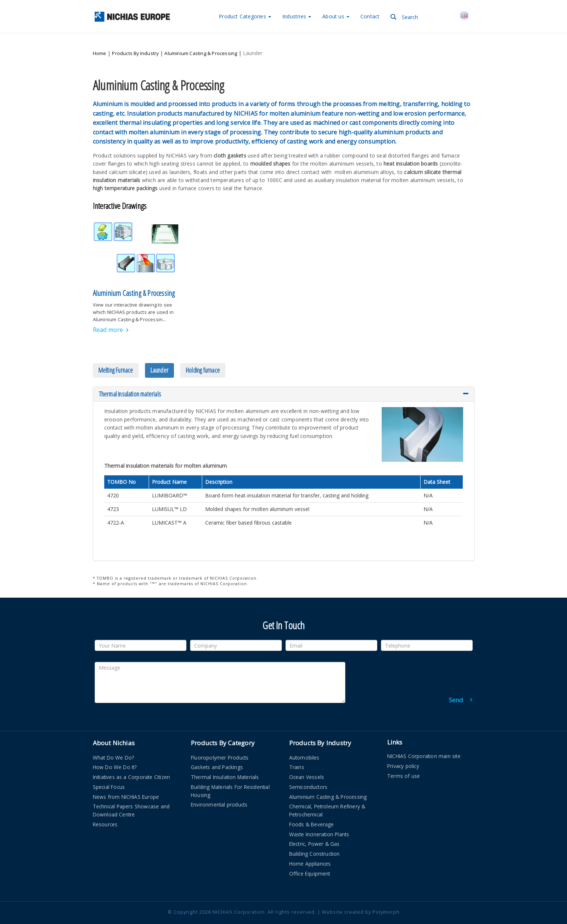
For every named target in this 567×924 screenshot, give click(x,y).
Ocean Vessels (307, 763)
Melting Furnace (116, 356)
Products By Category (223, 729)
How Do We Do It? (115, 753)
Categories (245, 16)
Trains (297, 753)
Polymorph (386, 898)
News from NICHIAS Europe (126, 783)
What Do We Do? (114, 744)
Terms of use (404, 762)
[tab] (284, 380)
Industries (297, 16)
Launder (159, 356)
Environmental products (219, 791)
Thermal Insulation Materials (225, 763)
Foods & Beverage (312, 810)
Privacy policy (403, 752)
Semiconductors (308, 773)
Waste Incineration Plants (319, 820)
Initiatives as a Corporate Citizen (132, 763)
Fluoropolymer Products (220, 744)
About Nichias (114, 729)
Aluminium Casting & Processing (201, 46)
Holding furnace (203, 356)
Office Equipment (310, 860)
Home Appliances (310, 850)
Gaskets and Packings (217, 753)
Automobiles (304, 744)
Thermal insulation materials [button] (284, 380)
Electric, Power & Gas (315, 830)
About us (336, 16)
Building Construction (315, 840)
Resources (105, 810)
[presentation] (417, 663)
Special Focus (109, 773)
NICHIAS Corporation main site (424, 742)
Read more (108, 316)
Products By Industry (135, 46)
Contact (370, 16)
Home (100, 46)
